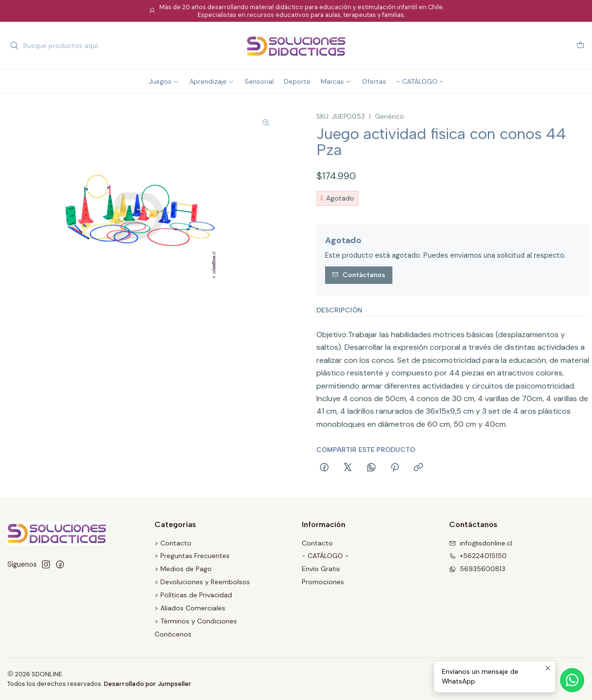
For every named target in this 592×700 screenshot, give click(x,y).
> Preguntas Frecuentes (192, 556)
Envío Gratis (321, 569)
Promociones (323, 582)
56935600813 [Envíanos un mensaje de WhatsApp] (477, 569)
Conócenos (173, 634)
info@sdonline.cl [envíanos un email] (481, 543)
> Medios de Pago (183, 569)
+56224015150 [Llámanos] (478, 556)
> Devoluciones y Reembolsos (202, 582)
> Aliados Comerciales (190, 608)
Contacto (317, 543)
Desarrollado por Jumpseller (148, 684)
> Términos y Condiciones (196, 621)
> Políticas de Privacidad (193, 595)
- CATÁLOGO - (325, 556)
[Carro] (580, 46)
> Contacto (173, 543)
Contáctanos (358, 275)
